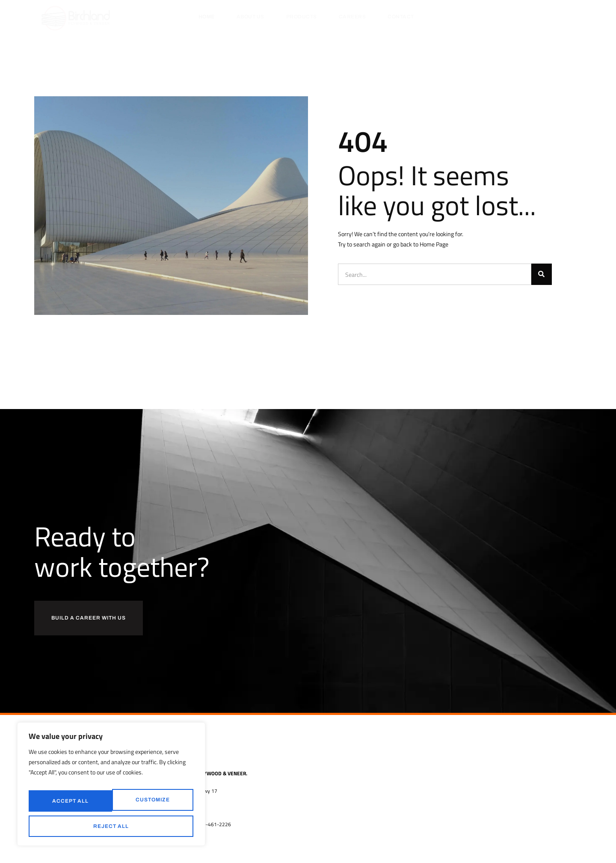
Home (207, 17)
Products (302, 17)
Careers (352, 17)
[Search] (542, 274)
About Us (250, 17)
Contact (401, 17)
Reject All (150, 804)
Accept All (111, 826)
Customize (68, 804)
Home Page (434, 244)
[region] (111, 789)
